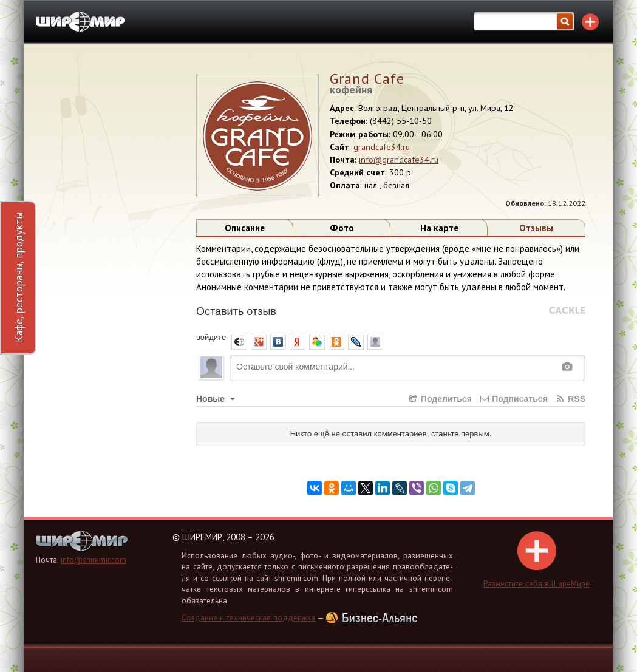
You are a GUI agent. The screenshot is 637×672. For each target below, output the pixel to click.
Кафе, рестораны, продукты (19, 277)
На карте (439, 228)
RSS (570, 399)
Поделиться (439, 399)
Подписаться (513, 399)
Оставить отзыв (236, 311)
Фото (342, 228)
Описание (245, 228)
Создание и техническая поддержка (248, 618)
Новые (217, 399)
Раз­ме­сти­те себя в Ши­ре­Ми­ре (537, 560)
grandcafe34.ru (382, 147)
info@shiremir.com (94, 560)
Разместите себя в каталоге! (590, 22)
